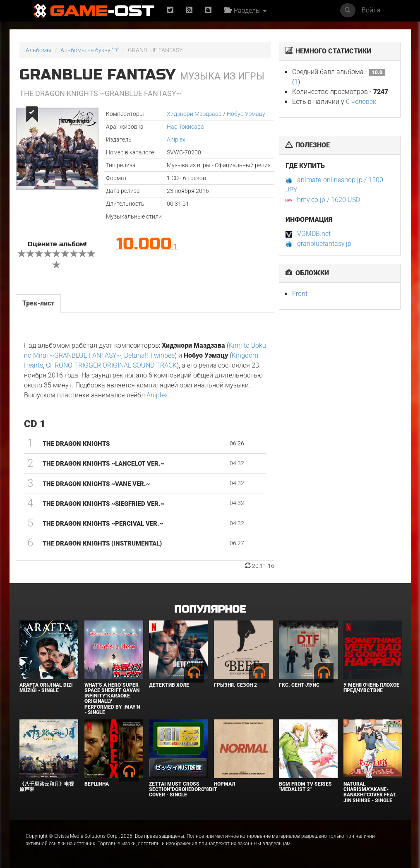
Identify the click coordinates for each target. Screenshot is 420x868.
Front (300, 294)
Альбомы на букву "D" (90, 50)
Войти (371, 10)
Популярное (210, 610)
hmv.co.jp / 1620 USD (329, 200)
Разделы (245, 11)
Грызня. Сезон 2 (235, 685)
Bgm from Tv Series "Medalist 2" (305, 787)
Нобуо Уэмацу (246, 114)
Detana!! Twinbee (149, 355)
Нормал (224, 784)
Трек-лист (38, 303)
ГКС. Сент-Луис (299, 685)
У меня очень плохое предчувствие (371, 688)
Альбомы (38, 50)
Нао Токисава (185, 127)
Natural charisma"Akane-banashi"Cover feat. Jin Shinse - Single (370, 792)
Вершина (97, 784)
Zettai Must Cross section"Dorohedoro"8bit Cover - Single (183, 789)
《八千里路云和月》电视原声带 (47, 787)
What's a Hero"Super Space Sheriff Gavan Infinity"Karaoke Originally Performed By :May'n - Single (112, 699)
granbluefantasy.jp (324, 244)
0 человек (361, 102)
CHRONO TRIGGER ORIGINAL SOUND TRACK (111, 365)
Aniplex (176, 139)
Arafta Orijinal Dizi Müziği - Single (46, 688)
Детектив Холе (169, 685)
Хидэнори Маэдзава (194, 114)
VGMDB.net (314, 234)
